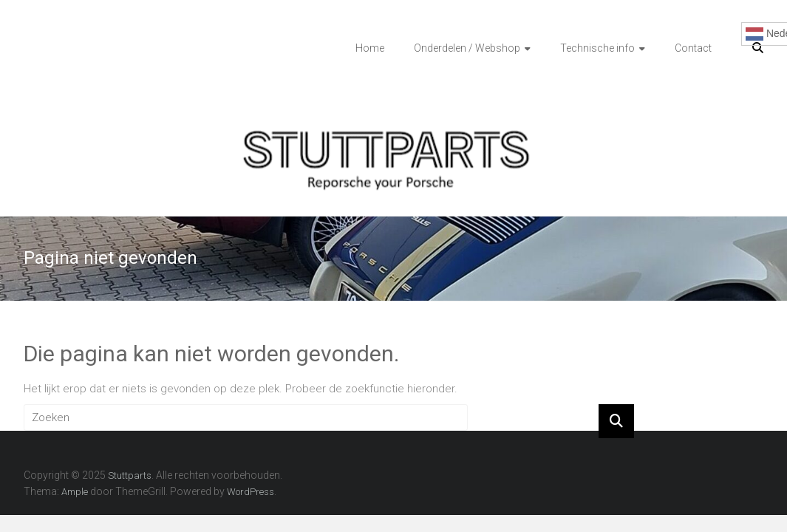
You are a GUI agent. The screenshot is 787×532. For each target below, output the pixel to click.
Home (370, 48)
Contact (693, 48)
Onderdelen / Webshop (467, 48)
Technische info (597, 48)
